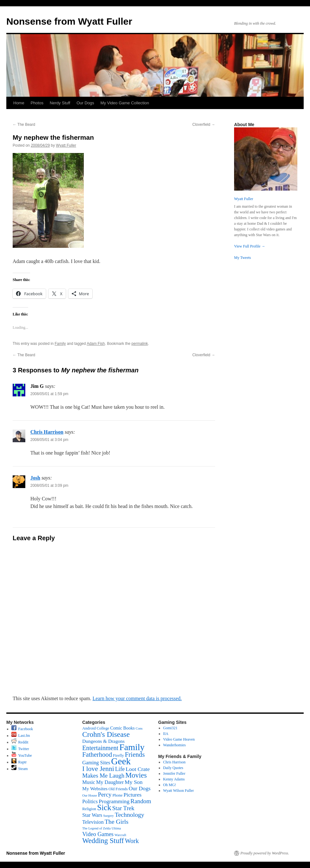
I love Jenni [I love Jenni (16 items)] (98, 769)
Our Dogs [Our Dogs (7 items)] (140, 788)
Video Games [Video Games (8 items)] (98, 834)
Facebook (22, 729)
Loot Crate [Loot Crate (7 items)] (138, 769)
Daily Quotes (173, 768)
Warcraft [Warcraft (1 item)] (120, 835)
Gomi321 (170, 728)
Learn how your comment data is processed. (137, 698)
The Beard (24, 125)
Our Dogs (85, 103)
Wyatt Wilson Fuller (179, 791)
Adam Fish (96, 344)
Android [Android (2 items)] (89, 728)
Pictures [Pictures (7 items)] (132, 795)
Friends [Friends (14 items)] (135, 755)
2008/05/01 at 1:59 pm (49, 394)
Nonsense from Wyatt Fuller (69, 21)
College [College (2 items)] (103, 728)
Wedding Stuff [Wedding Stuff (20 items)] (103, 841)
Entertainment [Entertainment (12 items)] (100, 748)
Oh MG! (170, 785)
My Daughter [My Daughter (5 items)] (110, 782)
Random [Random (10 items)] (141, 801)
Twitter (20, 749)
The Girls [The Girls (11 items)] (117, 822)
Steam (20, 769)
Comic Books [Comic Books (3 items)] (122, 728)
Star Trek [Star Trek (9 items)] (123, 808)
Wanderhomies (175, 745)
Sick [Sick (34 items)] (104, 807)
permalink (140, 344)
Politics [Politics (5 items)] (90, 801)
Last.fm (21, 736)
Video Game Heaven (179, 739)
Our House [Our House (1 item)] (90, 795)
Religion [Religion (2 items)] (89, 809)
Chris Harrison (47, 432)
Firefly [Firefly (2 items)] (118, 755)
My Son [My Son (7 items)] (134, 782)
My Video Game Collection (125, 103)
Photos (37, 103)
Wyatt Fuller (66, 145)
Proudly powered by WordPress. (265, 853)
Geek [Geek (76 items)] (121, 761)
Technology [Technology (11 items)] (130, 815)
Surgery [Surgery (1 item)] (108, 816)
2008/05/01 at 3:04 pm (49, 440)
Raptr (19, 762)
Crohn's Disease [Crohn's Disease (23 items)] (106, 734)
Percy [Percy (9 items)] (105, 795)
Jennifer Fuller (174, 773)
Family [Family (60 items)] (132, 747)
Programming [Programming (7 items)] (114, 801)
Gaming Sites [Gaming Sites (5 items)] (96, 763)
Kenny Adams (174, 779)
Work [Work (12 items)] (132, 841)
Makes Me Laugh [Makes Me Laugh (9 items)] (103, 776)
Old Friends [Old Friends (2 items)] (118, 789)
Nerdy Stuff (60, 103)
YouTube (22, 755)
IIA (166, 734)
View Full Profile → (250, 246)
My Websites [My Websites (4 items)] (95, 789)
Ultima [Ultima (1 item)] (116, 828)
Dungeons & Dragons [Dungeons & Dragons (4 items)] (103, 741)
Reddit (20, 742)
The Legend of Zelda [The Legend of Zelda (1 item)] (96, 828)
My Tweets (242, 258)
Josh (35, 478)
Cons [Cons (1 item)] (139, 728)
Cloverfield (204, 125)
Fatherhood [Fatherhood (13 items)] (97, 755)
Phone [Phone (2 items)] (117, 795)
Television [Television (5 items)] (93, 822)
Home (19, 103)
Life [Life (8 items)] (120, 769)
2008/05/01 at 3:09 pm (49, 486)
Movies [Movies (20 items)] (136, 775)
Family (60, 344)
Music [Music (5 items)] (89, 782)
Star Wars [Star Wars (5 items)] (92, 815)
